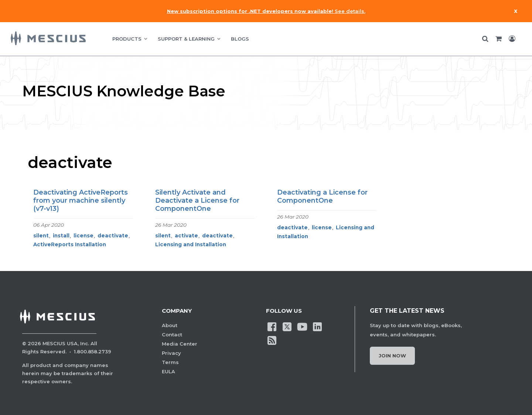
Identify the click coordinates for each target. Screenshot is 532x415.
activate (186, 236)
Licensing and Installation (191, 244)
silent (41, 236)
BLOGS (240, 39)
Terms (170, 362)
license (83, 236)
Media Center (180, 344)
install (61, 236)
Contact (172, 335)
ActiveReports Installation (70, 244)
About (170, 325)
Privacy (171, 353)
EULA (168, 371)
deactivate (113, 236)
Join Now (392, 356)
